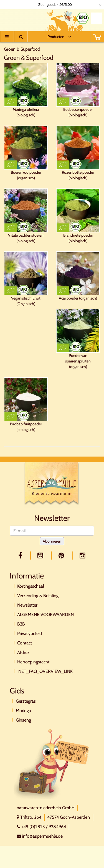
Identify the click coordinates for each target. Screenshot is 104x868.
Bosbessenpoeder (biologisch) (78, 90)
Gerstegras (26, 701)
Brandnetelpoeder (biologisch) (78, 216)
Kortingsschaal (31, 586)
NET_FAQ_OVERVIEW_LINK (45, 671)
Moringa (23, 711)
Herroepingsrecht (33, 662)
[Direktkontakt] (52, 764)
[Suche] (21, 37)
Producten (56, 37)
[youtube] (41, 556)
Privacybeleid (30, 633)
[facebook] (21, 556)
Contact (25, 643)
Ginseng (23, 720)
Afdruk (23, 652)
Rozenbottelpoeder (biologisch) (78, 153)
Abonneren (52, 541)
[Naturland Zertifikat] (96, 18)
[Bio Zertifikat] (83, 18)
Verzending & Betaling (38, 596)
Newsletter (27, 605)
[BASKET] (97, 37)
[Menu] (7, 37)
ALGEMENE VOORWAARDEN (45, 615)
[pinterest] (62, 556)
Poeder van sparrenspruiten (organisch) (78, 339)
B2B (21, 624)
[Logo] (23, 19)
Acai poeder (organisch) (78, 276)
